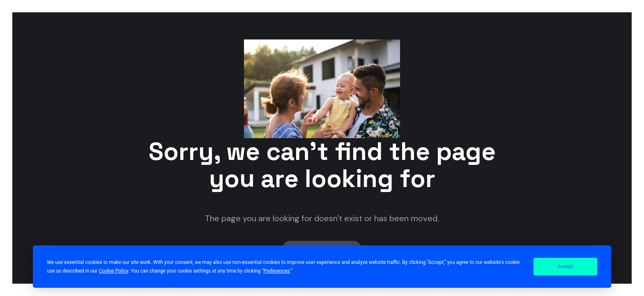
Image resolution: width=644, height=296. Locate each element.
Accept (566, 266)
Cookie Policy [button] (114, 271)
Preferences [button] (276, 271)
